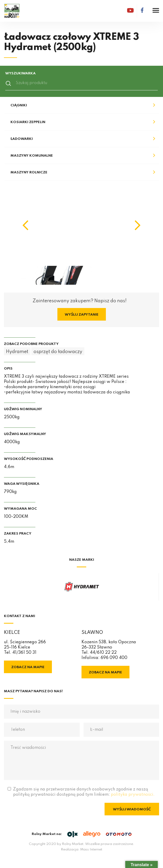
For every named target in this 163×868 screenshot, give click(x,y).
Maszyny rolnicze (29, 172)
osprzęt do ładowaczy (58, 352)
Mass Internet (91, 850)
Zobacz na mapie (28, 667)
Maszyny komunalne (32, 156)
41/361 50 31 (24, 653)
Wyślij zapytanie (82, 315)
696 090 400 (114, 658)
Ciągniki (19, 105)
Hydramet (17, 352)
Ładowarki (22, 139)
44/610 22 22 (103, 653)
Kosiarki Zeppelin (28, 122)
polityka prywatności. (133, 795)
